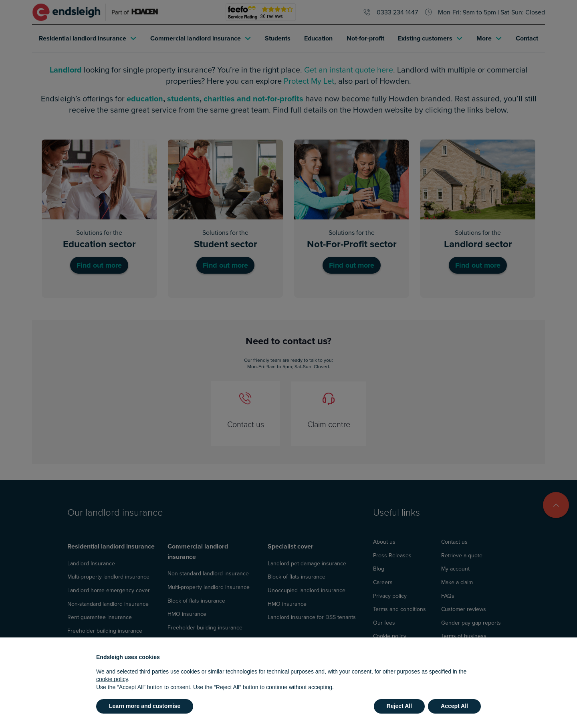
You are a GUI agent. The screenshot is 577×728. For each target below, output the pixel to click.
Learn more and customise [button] (145, 706)
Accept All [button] (454, 706)
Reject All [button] (399, 706)
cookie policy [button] (112, 679)
